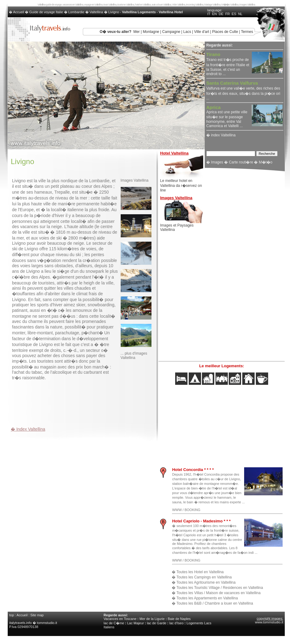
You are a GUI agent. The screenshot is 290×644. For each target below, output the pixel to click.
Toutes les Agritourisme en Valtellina (206, 582)
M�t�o (266, 162)
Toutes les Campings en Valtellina (204, 577)
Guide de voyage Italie (46, 12)
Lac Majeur (135, 623)
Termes (247, 32)
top (12, 615)
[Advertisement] (83, 402)
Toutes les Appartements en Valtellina (207, 598)
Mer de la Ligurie (152, 619)
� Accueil (17, 12)
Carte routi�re (241, 162)
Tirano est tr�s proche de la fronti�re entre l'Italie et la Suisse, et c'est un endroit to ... (228, 64)
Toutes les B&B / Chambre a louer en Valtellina (215, 603)
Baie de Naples (179, 619)
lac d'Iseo (176, 623)
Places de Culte (225, 32)
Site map (37, 615)
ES (234, 14)
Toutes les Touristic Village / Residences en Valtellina (220, 588)
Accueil (22, 615)
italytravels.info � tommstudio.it (34, 623)
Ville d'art (201, 32)
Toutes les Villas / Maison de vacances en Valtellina (218, 593)
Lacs (187, 32)
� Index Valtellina (28, 429)
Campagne (171, 32)
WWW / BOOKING (186, 510)
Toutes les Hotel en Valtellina (200, 572)
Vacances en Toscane (120, 619)
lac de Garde (157, 623)
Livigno (114, 12)
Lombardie (76, 12)
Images (217, 162)
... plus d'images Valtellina (134, 356)
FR (228, 14)
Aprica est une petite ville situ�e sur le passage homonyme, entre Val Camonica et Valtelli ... (227, 117)
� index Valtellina (221, 135)
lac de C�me (114, 623)
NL (240, 14)
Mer (137, 32)
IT (209, 14)
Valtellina (96, 12)
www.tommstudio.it (269, 622)
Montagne (151, 32)
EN (214, 14)
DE (221, 14)
